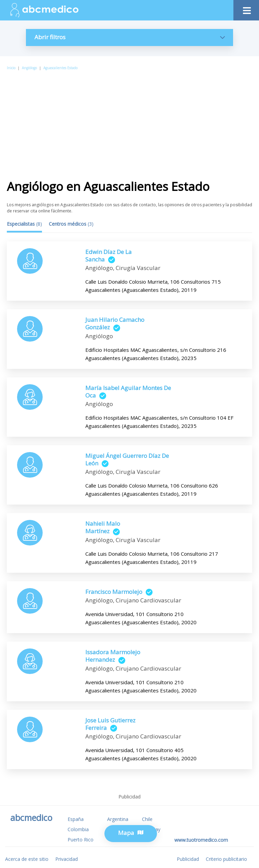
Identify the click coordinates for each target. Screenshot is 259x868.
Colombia (78, 829)
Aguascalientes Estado (60, 68)
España (76, 819)
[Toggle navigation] (246, 9)
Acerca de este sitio (27, 859)
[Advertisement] (129, 122)
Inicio (11, 68)
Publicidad (188, 859)
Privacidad (67, 859)
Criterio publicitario (226, 859)
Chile (147, 819)
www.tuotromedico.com (201, 840)
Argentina (118, 819)
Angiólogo (29, 68)
